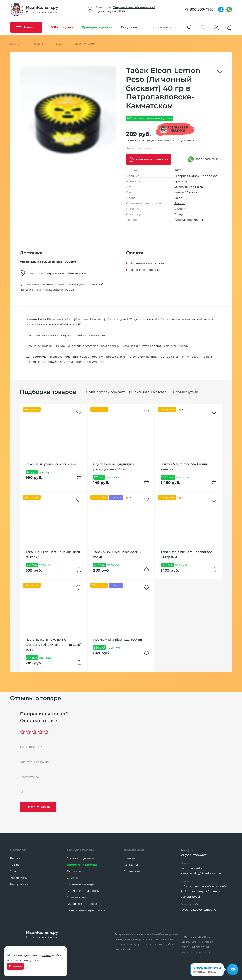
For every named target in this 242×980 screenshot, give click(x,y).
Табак (14, 865)
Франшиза (132, 871)
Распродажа (19, 884)
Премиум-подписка (82, 865)
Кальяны (16, 858)
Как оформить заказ (82, 904)
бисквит (193, 192)
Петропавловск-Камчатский (134, 7)
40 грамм (182, 187)
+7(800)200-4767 (58, 362)
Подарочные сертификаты (87, 910)
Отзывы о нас (77, 897)
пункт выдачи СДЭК (111, 11)
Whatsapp (99, 362)
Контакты (131, 865)
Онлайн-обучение (80, 858)
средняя (181, 181)
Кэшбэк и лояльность (83, 891)
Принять (15, 966)
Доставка (74, 871)
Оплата (72, 878)
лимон (180, 192)
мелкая (180, 209)
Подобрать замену (205, 159)
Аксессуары (19, 878)
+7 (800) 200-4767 (194, 855)
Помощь (130, 858)
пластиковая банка (189, 220)
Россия (180, 203)
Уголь (14, 871)
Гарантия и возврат (81, 884)
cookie (46, 955)
